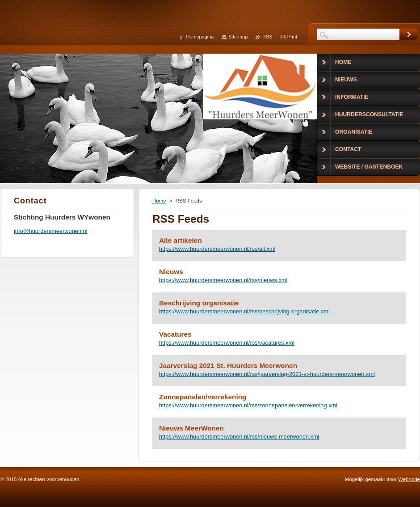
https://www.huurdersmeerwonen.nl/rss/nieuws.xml (223, 280)
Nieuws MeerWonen (191, 428)
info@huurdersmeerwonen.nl (51, 231)
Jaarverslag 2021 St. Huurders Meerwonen (228, 365)
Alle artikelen (181, 240)
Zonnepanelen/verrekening (203, 397)
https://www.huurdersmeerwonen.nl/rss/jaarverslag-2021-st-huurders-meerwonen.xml (267, 374)
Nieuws (171, 272)
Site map (238, 37)
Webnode (409, 479)
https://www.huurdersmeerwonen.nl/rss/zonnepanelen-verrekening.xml (248, 405)
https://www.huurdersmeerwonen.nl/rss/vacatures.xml (227, 343)
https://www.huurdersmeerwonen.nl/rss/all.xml (217, 249)
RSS (267, 37)
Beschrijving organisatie (199, 303)
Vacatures (175, 334)
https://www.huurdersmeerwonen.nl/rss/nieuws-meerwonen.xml (239, 437)
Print (292, 37)
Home (159, 201)
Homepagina (200, 37)
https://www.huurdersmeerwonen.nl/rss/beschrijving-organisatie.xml (244, 311)
